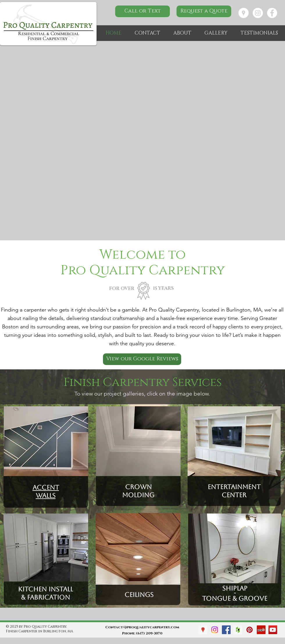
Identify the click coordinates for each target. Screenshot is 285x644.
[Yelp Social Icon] (261, 630)
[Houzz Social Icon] (238, 630)
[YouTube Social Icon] (273, 630)
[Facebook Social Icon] (226, 630)
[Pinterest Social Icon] (250, 630)
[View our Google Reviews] (142, 359)
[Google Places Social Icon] (203, 630)
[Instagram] (215, 630)
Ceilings (138, 595)
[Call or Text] (142, 11)
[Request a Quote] (204, 11)
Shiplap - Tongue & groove (235, 593)
